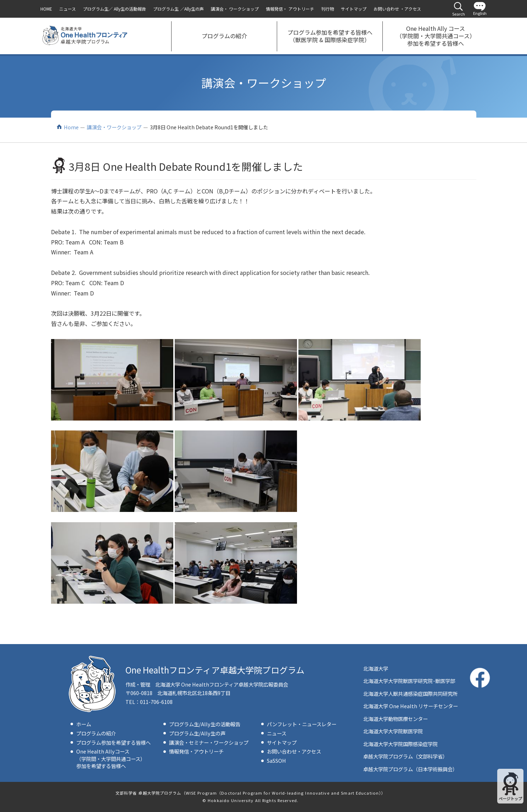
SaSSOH (276, 760)
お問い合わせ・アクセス (294, 751)
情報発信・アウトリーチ (196, 751)
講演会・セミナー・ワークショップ (209, 742)
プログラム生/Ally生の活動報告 (205, 724)
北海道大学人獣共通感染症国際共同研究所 (410, 693)
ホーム (84, 724)
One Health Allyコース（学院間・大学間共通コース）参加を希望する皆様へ (111, 758)
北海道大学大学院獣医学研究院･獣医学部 (409, 681)
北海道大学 (376, 668)
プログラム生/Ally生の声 (197, 733)
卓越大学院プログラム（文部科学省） (405, 756)
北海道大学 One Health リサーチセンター (411, 706)
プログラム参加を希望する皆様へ (113, 742)
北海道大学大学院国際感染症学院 (400, 744)
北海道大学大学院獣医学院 (393, 731)
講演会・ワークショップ (114, 127)
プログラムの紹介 (96, 733)
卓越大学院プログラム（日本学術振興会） (410, 769)
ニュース (277, 733)
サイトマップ (282, 742)
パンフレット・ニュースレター (302, 724)
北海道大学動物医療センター (396, 719)
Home (71, 127)
